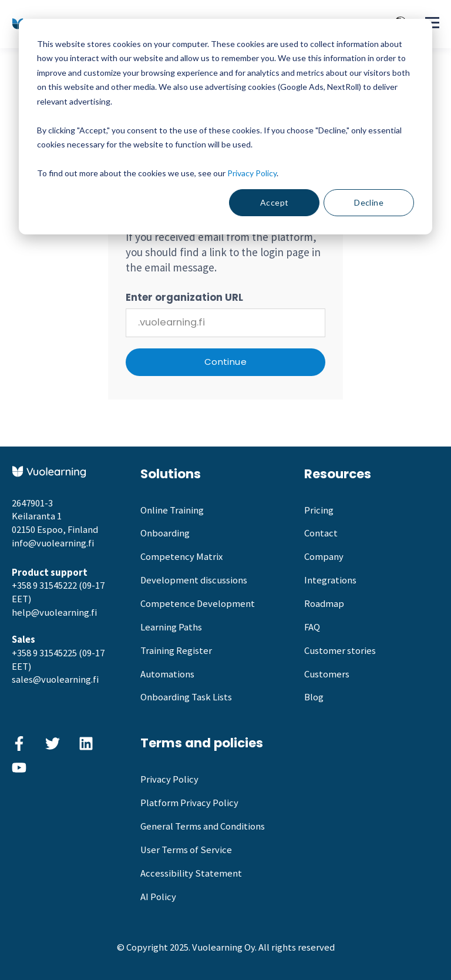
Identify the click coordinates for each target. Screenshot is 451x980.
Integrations (330, 580)
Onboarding (165, 533)
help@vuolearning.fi (54, 612)
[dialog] (225, 127)
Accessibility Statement (191, 873)
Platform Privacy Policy (189, 803)
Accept (275, 202)
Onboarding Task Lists (186, 697)
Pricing (319, 510)
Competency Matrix (181, 557)
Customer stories (340, 651)
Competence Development (198, 604)
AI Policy (158, 897)
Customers (327, 674)
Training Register (176, 651)
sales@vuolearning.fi (55, 679)
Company (324, 557)
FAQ (312, 627)
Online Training (172, 510)
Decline (369, 202)
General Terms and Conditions (203, 826)
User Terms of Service (186, 850)
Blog (314, 697)
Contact (321, 533)
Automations (167, 674)
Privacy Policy (252, 173)
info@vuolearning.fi (53, 543)
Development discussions (194, 580)
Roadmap (324, 604)
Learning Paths (171, 627)
